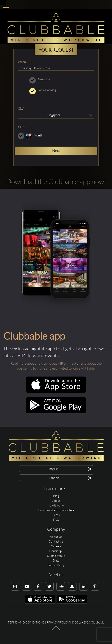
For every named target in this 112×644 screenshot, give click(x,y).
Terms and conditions (26, 622)
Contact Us (56, 541)
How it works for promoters (56, 510)
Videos (56, 501)
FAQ (56, 520)
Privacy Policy (58, 622)
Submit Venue (56, 556)
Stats (56, 560)
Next (56, 150)
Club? (22, 127)
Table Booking (56, 90)
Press (56, 515)
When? (22, 62)
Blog (56, 496)
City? (21, 108)
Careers (56, 546)
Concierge (56, 551)
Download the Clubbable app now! (56, 181)
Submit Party (56, 565)
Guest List (56, 79)
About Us (56, 537)
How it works (56, 505)
